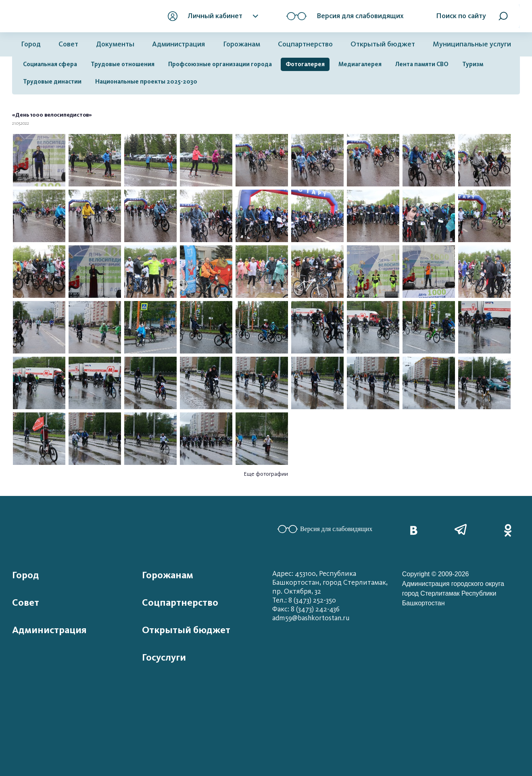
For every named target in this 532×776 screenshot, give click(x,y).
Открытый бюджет (383, 44)
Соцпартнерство (305, 44)
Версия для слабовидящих (325, 529)
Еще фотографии (266, 474)
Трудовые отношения (123, 64)
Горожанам (242, 44)
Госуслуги (164, 657)
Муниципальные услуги (472, 44)
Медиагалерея (360, 64)
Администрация (178, 44)
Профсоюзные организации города (220, 64)
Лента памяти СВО (422, 64)
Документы (115, 44)
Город (31, 44)
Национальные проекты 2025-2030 (146, 82)
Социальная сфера (50, 64)
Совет (68, 44)
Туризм (473, 64)
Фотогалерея (305, 64)
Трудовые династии (52, 82)
